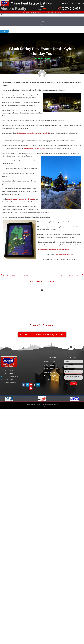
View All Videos (42, 325)
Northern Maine (50, 372)
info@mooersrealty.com (64, 255)
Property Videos (50, 361)
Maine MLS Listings (51, 365)
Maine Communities (51, 369)
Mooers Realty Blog (51, 376)
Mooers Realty (13, 9)
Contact (47, 379)
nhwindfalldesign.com (58, 406)
